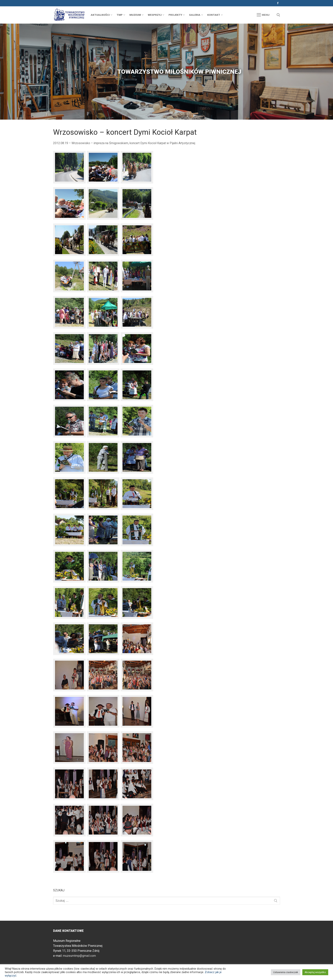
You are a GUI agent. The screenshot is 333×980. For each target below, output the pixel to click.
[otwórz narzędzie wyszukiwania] (278, 15)
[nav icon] (263, 15)
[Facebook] (278, 3)
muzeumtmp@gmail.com (79, 956)
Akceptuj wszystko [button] (315, 972)
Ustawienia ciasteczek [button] (286, 972)
